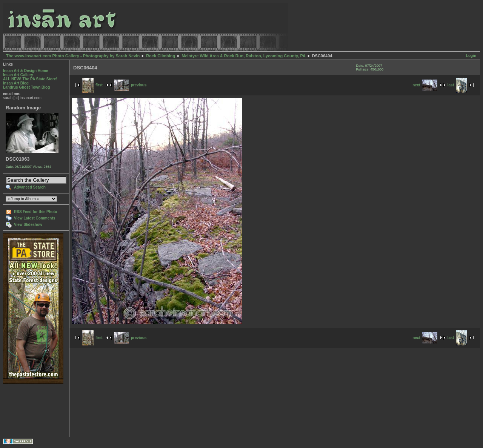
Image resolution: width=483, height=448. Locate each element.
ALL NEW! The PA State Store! (30, 79)
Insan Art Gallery (18, 75)
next (425, 85)
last (457, 85)
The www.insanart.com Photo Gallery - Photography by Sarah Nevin (73, 56)
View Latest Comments (35, 218)
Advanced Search (30, 187)
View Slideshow (28, 225)
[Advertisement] (27, 410)
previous (130, 85)
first (92, 85)
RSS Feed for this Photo (35, 212)
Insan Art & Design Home (26, 71)
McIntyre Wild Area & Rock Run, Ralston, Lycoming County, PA (243, 56)
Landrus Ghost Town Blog (26, 87)
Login (471, 56)
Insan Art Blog (16, 83)
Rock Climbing (161, 56)
